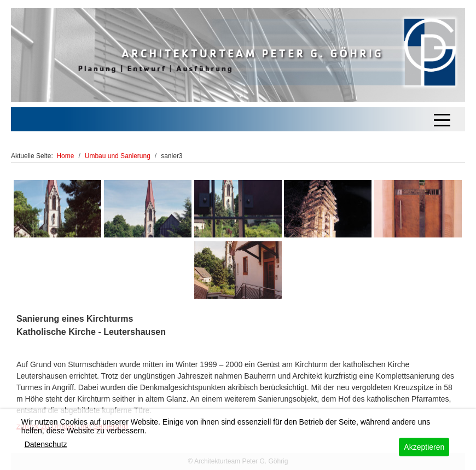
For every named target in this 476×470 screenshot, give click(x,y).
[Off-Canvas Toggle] (442, 119)
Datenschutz (46, 444)
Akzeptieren (424, 447)
